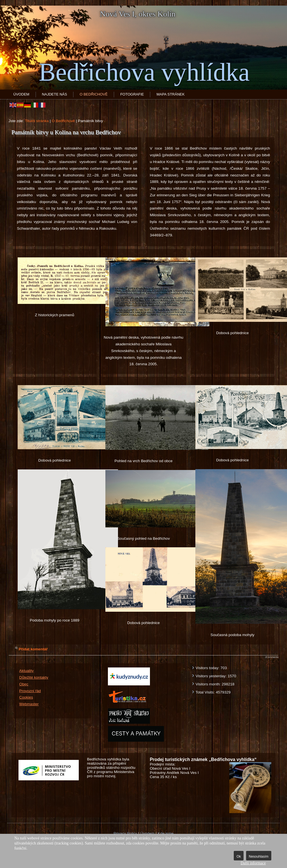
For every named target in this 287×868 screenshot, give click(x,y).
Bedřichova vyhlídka (144, 72)
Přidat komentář (33, 649)
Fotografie (132, 94)
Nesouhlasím (259, 857)
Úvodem (21, 94)
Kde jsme (166, 833)
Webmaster (29, 704)
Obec (24, 684)
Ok (239, 857)
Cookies (26, 697)
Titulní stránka (37, 121)
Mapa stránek (170, 94)
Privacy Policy (125, 833)
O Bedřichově (94, 94)
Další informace (253, 863)
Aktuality (26, 671)
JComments (272, 657)
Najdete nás (55, 94)
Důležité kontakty (34, 677)
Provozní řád (30, 691)
